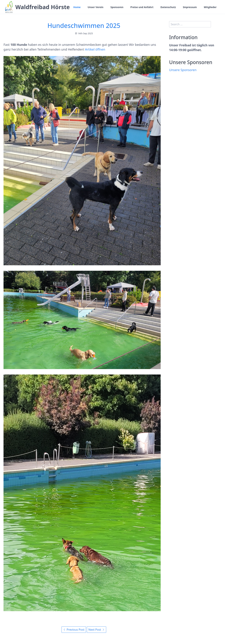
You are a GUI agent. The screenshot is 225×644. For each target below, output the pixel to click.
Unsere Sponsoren (183, 70)
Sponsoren (117, 7)
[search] (190, 24)
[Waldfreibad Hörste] (9, 7)
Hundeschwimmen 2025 (84, 26)
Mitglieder (210, 7)
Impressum (190, 7)
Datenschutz (168, 7)
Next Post (97, 630)
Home (77, 7)
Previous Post (74, 630)
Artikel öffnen (95, 49)
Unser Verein (95, 7)
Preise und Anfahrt (142, 7)
